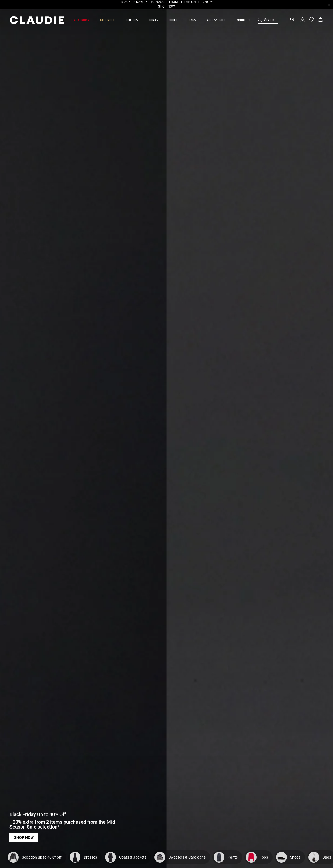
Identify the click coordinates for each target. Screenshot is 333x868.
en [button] (292, 20)
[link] (154, 20)
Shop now (24, 837)
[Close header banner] (329, 5)
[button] (80, 20)
